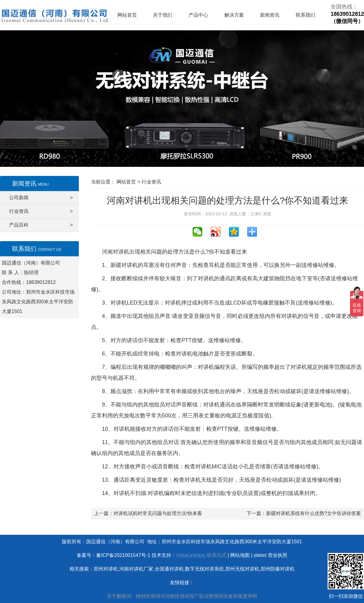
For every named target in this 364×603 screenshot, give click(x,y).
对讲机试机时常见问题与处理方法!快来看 (158, 513)
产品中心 (198, 15)
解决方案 (234, 15)
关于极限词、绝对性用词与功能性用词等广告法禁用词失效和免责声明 (182, 596)
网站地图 (240, 555)
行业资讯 (41, 211)
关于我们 (163, 15)
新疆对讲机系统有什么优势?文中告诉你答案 (313, 513)
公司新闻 (41, 198)
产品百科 (41, 225)
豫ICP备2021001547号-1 (123, 555)
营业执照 (278, 555)
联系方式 (217, 555)
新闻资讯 (270, 15)
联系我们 (305, 15)
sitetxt (260, 555)
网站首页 (127, 15)
